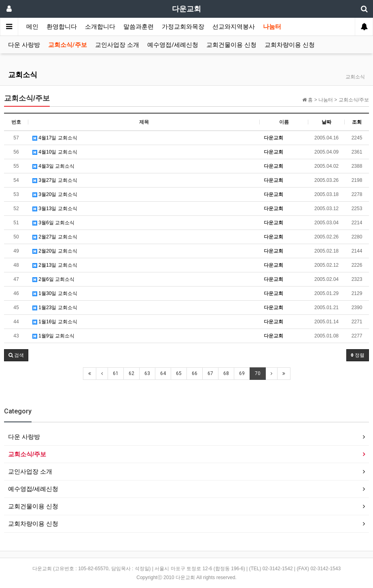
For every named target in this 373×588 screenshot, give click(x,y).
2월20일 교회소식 (55, 251)
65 (179, 373)
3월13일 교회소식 (55, 209)
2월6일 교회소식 (53, 279)
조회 (357, 122)
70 (258, 373)
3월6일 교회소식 (53, 223)
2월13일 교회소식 (55, 265)
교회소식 (23, 75)
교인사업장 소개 (117, 45)
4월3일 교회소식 (53, 166)
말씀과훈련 (139, 27)
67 (210, 373)
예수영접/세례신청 (173, 45)
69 (242, 373)
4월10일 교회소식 (55, 152)
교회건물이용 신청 (231, 45)
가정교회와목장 (183, 27)
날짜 (326, 122)
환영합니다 (62, 27)
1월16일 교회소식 (55, 322)
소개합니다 (100, 27)
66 (195, 373)
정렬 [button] (358, 355)
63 (147, 373)
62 (131, 373)
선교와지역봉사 (234, 27)
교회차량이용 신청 (290, 45)
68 (226, 373)
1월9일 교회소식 (53, 336)
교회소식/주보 (68, 45)
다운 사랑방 (24, 45)
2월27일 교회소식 (55, 237)
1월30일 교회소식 (55, 293)
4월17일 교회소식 (55, 138)
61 (116, 373)
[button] (16, 355)
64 (163, 373)
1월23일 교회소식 (55, 308)
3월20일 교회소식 (55, 194)
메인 (32, 27)
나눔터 (272, 27)
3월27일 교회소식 (55, 180)
